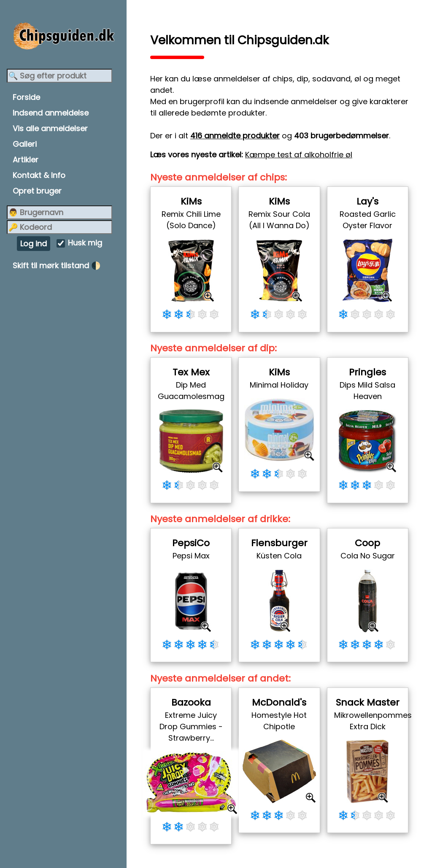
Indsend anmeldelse (51, 113)
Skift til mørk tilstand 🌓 (57, 266)
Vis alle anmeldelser (50, 128)
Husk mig (85, 243)
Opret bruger (37, 191)
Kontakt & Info (39, 175)
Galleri (25, 144)
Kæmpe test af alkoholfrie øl (299, 155)
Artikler (26, 160)
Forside (26, 97)
